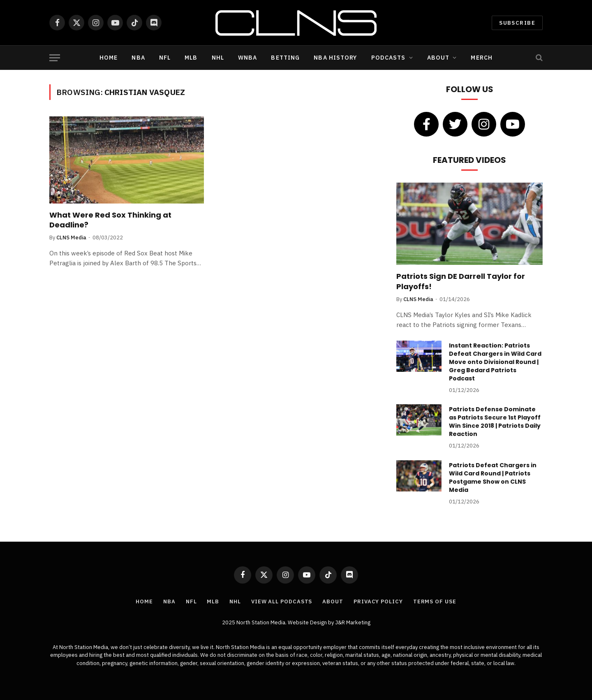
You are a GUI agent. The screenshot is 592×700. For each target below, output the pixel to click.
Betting (285, 58)
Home (109, 58)
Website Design (308, 622)
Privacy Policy (378, 601)
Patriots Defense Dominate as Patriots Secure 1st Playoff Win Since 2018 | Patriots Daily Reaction (495, 422)
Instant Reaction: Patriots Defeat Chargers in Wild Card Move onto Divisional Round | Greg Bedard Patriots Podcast (495, 362)
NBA (138, 58)
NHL (218, 58)
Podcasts (388, 58)
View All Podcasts (282, 601)
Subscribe (517, 23)
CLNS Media (71, 238)
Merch (482, 58)
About (438, 58)
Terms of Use (435, 601)
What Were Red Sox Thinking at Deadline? (110, 220)
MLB (191, 58)
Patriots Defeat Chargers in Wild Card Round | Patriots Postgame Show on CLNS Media (493, 477)
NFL (165, 58)
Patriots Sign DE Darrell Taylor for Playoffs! (461, 281)
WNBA (247, 58)
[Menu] (55, 58)
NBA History (335, 58)
